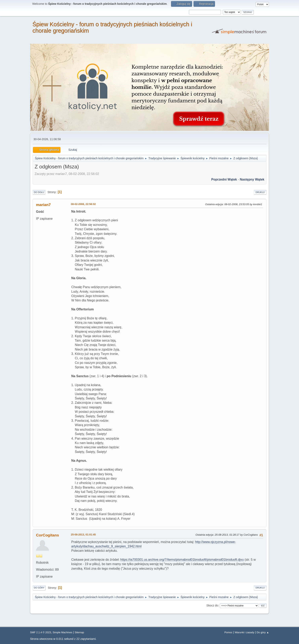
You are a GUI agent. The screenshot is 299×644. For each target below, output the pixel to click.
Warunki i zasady (244, 632)
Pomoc (228, 632)
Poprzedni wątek (224, 179)
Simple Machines (62, 632)
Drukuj (260, 192)
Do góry (39, 588)
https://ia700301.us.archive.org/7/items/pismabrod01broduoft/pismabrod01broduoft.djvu (182, 560)
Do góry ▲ (263, 632)
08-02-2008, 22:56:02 (83, 204)
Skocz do (212, 605)
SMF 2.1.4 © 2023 (41, 632)
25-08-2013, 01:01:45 (83, 535)
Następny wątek (252, 179)
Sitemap (79, 632)
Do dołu (39, 192)
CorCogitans (47, 535)
